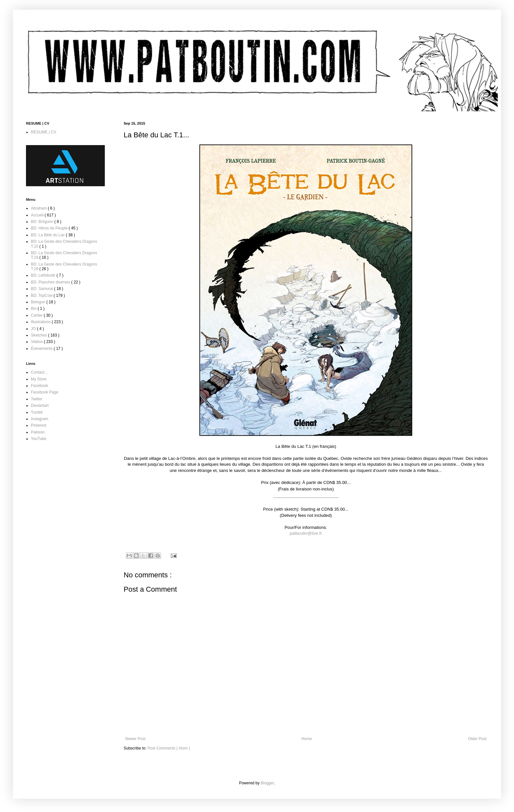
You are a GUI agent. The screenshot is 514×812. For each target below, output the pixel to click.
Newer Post (135, 739)
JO (34, 329)
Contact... (39, 372)
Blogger (267, 783)
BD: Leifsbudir (44, 275)
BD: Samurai (42, 289)
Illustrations (41, 322)
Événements (42, 349)
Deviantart (40, 406)
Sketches (40, 335)
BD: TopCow (42, 296)
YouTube (39, 439)
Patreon (38, 432)
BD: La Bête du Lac (48, 235)
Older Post (477, 739)
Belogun (39, 302)
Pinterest (39, 425)
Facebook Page (45, 392)
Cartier (37, 315)
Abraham (39, 208)
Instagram (40, 419)
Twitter (37, 399)
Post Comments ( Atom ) (169, 748)
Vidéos (37, 342)
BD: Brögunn (43, 222)
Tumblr (37, 412)
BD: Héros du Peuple (50, 228)
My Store (39, 379)
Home (307, 739)
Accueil (38, 215)
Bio (34, 309)
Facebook (40, 386)
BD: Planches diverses (51, 282)
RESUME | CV (44, 132)
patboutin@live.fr (306, 533)
